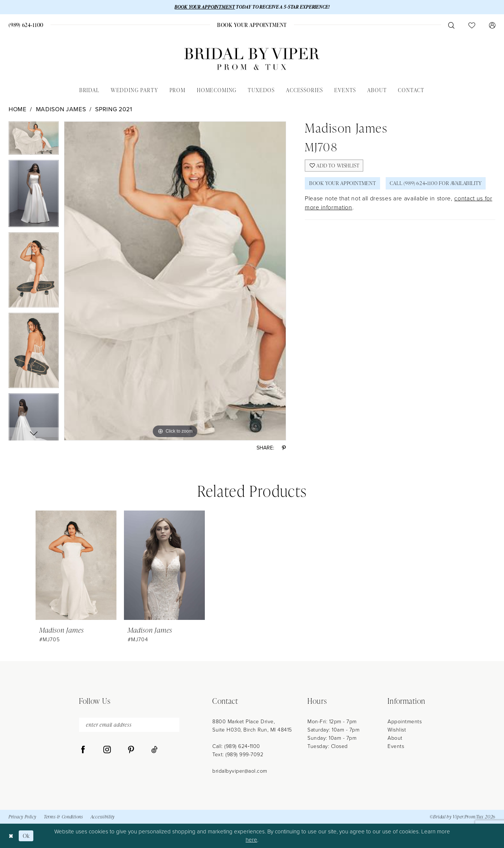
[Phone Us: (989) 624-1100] (26, 25)
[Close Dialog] (11, 836)
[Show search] (451, 25)
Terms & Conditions (63, 817)
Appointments (405, 722)
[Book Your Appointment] (252, 25)
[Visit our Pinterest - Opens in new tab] (131, 750)
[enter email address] (129, 725)
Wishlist (397, 730)
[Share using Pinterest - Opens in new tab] (284, 448)
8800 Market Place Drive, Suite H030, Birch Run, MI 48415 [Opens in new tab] (252, 726)
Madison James (61, 109)
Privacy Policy (22, 817)
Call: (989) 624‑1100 (236, 746)
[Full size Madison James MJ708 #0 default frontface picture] (175, 281)
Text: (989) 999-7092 (238, 755)
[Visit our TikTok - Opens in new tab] (154, 750)
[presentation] (76, 565)
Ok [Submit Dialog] (26, 836)
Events (396, 746)
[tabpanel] (34, 141)
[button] (492, 25)
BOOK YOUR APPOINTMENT (204, 7)
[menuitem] (26, 25)
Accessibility (103, 817)
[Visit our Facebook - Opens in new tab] (83, 750)
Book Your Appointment (343, 184)
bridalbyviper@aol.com (240, 771)
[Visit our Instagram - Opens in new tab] (107, 750)
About (395, 738)
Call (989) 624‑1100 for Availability (438, 184)
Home (18, 109)
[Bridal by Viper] (252, 59)
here (251, 840)
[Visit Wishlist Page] (472, 25)
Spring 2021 (113, 109)
